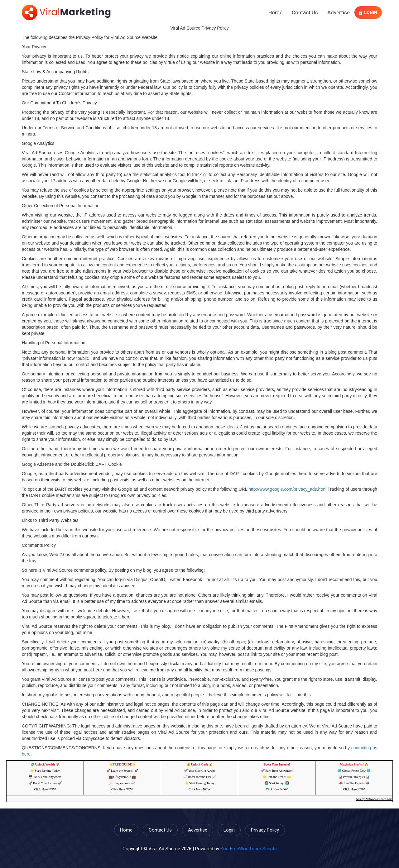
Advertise (339, 12)
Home (275, 12)
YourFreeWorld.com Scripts (249, 849)
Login (368, 12)
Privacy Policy (265, 830)
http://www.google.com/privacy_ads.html (287, 489)
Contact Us (305, 12)
